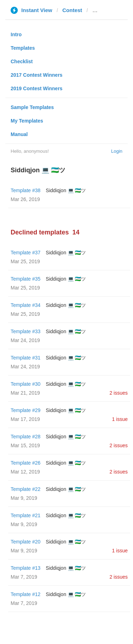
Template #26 (26, 463)
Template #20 (26, 542)
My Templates (27, 121)
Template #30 (26, 384)
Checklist (22, 61)
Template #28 (26, 437)
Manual (19, 134)
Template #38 (26, 190)
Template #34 (26, 305)
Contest (72, 10)
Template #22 (26, 489)
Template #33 (26, 331)
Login (117, 151)
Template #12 (26, 594)
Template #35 (26, 279)
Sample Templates (32, 107)
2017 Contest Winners (37, 75)
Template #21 (26, 515)
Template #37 (26, 253)
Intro (16, 34)
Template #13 (26, 568)
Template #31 (26, 358)
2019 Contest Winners (37, 88)
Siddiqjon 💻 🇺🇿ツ (66, 190)
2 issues (119, 393)
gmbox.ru (104, 10)
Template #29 (26, 410)
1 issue (120, 419)
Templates (23, 48)
